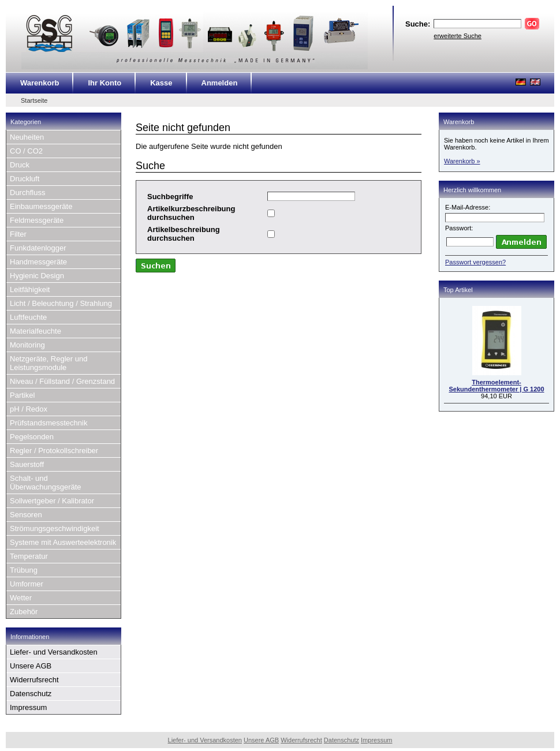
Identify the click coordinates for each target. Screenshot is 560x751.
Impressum (28, 707)
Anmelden (220, 83)
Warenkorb (40, 83)
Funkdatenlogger (38, 248)
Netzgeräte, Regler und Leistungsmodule (48, 363)
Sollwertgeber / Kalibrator (52, 501)
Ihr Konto (104, 83)
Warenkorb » (462, 161)
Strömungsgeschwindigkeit (55, 528)
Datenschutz (31, 694)
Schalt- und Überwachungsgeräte (46, 483)
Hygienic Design (37, 276)
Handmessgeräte (38, 262)
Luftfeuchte (28, 317)
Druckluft (25, 179)
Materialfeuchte (36, 331)
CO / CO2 (26, 151)
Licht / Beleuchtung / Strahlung (61, 303)
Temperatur (29, 556)
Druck (20, 165)
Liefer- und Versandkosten (54, 652)
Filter (18, 234)
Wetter (21, 598)
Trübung (24, 570)
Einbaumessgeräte (41, 206)
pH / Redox (29, 409)
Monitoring (27, 345)
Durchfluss (27, 193)
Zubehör (24, 612)
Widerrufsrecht (34, 680)
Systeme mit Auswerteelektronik (63, 542)
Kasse (161, 83)
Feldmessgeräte (37, 220)
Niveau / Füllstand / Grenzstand (62, 381)
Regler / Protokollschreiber (54, 451)
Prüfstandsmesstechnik (48, 423)
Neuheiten (27, 137)
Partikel (22, 395)
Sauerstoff (27, 464)
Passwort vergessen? (475, 262)
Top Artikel (458, 290)
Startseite (34, 100)
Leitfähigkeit (30, 289)
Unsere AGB (31, 666)
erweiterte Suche (458, 36)
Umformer (27, 584)
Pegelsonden (32, 437)
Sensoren (26, 515)
